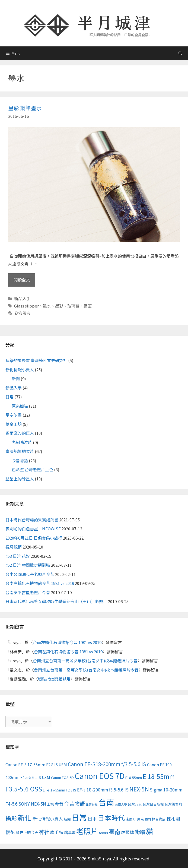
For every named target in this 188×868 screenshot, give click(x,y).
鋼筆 (88, 306)
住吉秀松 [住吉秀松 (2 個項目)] (92, 804)
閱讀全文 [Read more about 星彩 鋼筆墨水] (22, 280)
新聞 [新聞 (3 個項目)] (67, 819)
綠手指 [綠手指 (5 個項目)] (57, 832)
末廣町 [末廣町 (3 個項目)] (131, 819)
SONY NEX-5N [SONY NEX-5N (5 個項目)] (32, 804)
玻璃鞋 (73, 306)
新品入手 (22, 298)
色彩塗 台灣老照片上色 (32, 469)
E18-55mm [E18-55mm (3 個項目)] (134, 777)
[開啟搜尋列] (180, 53)
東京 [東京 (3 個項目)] (141, 819)
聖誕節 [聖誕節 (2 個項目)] (103, 833)
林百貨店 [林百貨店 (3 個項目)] (159, 819)
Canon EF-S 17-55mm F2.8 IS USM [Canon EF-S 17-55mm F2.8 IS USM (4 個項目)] (36, 764)
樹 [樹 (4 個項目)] (178, 819)
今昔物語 (20, 460)
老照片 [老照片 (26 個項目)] (87, 831)
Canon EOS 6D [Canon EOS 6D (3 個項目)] (62, 777)
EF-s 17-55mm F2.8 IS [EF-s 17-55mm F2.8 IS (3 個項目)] (60, 790)
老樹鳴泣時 (22, 442)
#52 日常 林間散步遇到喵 (28, 565)
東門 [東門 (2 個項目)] (148, 819)
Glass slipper (26, 306)
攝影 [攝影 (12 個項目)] (11, 818)
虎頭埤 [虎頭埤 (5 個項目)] (128, 832)
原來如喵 (20, 406)
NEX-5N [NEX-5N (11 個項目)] (139, 789)
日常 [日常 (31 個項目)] (79, 817)
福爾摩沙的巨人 (20, 433)
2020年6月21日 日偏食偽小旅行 (34, 538)
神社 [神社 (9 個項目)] (44, 832)
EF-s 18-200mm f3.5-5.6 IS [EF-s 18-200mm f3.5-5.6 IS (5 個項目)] (103, 790)
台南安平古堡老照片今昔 (28, 592)
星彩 (59, 306)
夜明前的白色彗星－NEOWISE (33, 529)
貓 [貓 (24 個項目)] (149, 831)
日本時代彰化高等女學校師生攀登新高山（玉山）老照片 (56, 601)
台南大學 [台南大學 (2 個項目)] (121, 804)
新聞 (16, 378)
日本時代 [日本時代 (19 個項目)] (111, 818)
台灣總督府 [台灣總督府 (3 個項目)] (173, 804)
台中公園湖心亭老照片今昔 (30, 574)
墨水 (47, 306)
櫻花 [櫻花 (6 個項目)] (10, 832)
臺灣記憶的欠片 (20, 451)
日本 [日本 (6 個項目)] (92, 818)
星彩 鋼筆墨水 (25, 108)
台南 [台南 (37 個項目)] (106, 802)
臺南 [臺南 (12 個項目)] (114, 831)
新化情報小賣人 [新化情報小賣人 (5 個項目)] (48, 819)
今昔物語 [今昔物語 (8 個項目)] (75, 803)
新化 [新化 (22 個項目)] (25, 817)
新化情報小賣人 (20, 370)
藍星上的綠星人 (20, 479)
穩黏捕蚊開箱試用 (54, 679)
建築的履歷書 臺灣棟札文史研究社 (36, 360)
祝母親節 (14, 547)
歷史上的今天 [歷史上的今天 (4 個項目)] (27, 832)
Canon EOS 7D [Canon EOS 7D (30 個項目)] (100, 776)
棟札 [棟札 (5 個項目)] (171, 819)
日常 (9, 397)
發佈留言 (22, 313)
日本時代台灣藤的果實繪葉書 (32, 520)
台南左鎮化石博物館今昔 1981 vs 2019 (40, 583)
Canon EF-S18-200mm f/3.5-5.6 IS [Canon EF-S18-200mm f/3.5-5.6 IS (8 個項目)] (107, 764)
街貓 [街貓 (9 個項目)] (140, 832)
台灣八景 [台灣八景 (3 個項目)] (135, 804)
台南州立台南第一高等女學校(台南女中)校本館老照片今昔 (85, 660)
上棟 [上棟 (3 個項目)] (50, 804)
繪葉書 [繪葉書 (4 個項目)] (70, 832)
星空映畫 (14, 415)
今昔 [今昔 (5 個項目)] (59, 804)
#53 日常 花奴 (18, 556)
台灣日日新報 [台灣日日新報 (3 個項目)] (153, 804)
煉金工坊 (14, 424)
